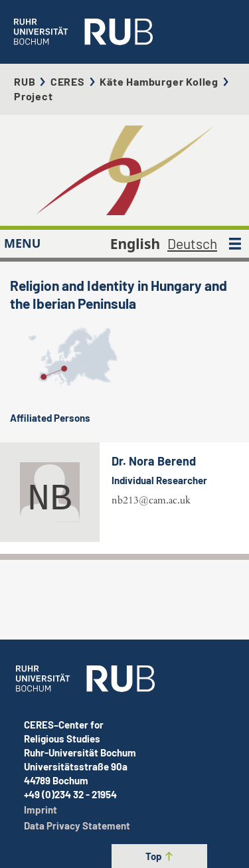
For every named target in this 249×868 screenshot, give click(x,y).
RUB (25, 81)
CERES (68, 81)
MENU (22, 243)
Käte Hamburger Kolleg (159, 81)
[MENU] (235, 244)
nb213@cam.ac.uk (151, 500)
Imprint (41, 810)
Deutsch (192, 243)
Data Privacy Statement (77, 825)
